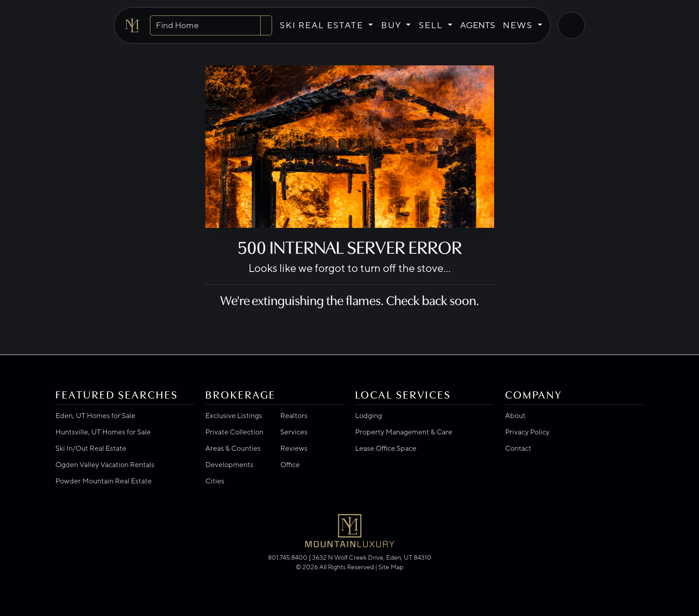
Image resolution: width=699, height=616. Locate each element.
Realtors (294, 416)
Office (290, 465)
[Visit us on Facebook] (344, 579)
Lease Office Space (386, 448)
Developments (229, 465)
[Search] (266, 26)
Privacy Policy (527, 432)
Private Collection (234, 432)
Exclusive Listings (234, 416)
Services (294, 432)
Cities (215, 481)
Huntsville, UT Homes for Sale (103, 432)
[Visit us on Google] (341, 579)
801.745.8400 (288, 558)
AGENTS (478, 25)
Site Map (391, 567)
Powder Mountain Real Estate (104, 481)
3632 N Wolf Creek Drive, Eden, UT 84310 (372, 558)
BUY (392, 25)
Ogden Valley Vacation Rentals (105, 465)
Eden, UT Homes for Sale (95, 416)
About (515, 416)
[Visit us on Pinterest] (359, 579)
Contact (518, 448)
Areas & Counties (233, 448)
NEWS (519, 25)
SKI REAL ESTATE (323, 25)
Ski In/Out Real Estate (91, 448)
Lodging (369, 416)
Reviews (294, 448)
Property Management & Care (404, 432)
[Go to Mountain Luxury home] (132, 25)
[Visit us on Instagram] (352, 579)
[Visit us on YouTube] (355, 579)
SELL (432, 25)
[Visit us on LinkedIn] (348, 579)
